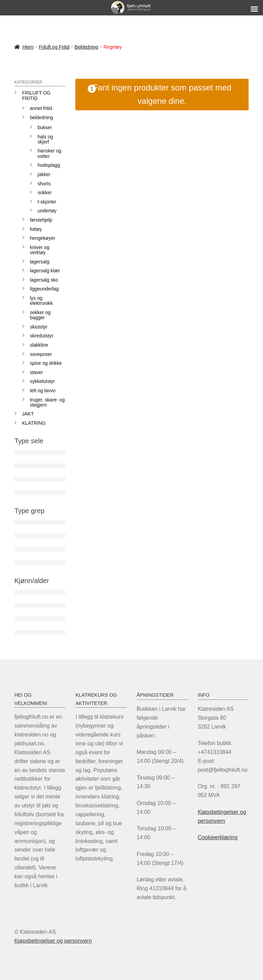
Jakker (44, 174)
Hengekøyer (42, 238)
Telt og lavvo (43, 390)
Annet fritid (41, 108)
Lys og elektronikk (41, 301)
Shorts (44, 184)
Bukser (45, 127)
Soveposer (41, 354)
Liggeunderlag (44, 289)
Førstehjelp (41, 220)
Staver (36, 372)
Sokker (45, 193)
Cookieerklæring (218, 837)
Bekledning (86, 47)
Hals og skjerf (45, 139)
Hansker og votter (49, 153)
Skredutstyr (41, 336)
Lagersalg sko (44, 280)
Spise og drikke (46, 363)
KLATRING (34, 423)
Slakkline (39, 345)
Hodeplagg (49, 165)
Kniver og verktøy (40, 250)
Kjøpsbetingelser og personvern (53, 941)
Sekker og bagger (40, 315)
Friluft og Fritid (54, 47)
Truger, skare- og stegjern (47, 402)
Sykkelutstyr (42, 381)
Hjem (28, 47)
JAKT (28, 414)
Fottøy (36, 229)
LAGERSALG (40, 262)
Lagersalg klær (45, 271)
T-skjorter (47, 202)
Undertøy (47, 211)
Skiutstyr (39, 327)
